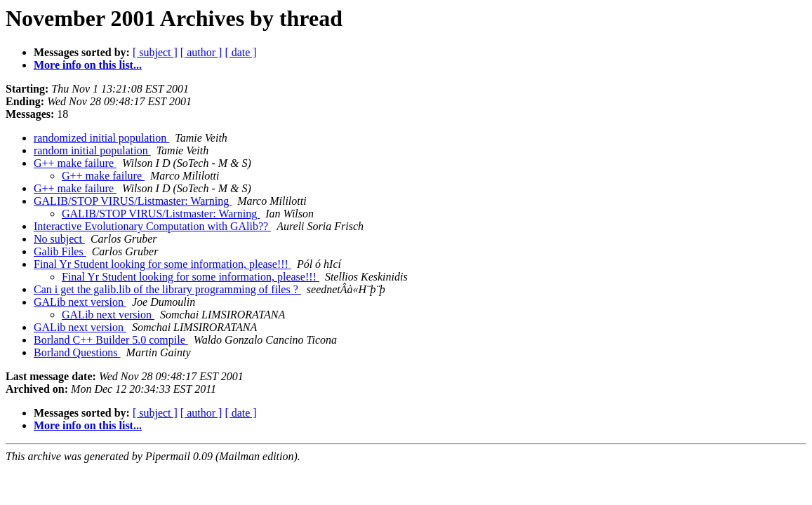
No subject (59, 239)
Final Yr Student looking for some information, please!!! (162, 264)
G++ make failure (75, 163)
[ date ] (240, 52)
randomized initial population (101, 138)
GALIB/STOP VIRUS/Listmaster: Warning (133, 201)
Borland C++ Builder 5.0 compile (111, 340)
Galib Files (60, 251)
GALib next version (80, 302)
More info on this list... (88, 65)
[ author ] (201, 52)
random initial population (92, 150)
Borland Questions (77, 352)
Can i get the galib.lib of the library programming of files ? (167, 289)
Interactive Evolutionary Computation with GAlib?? (152, 226)
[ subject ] (155, 52)
